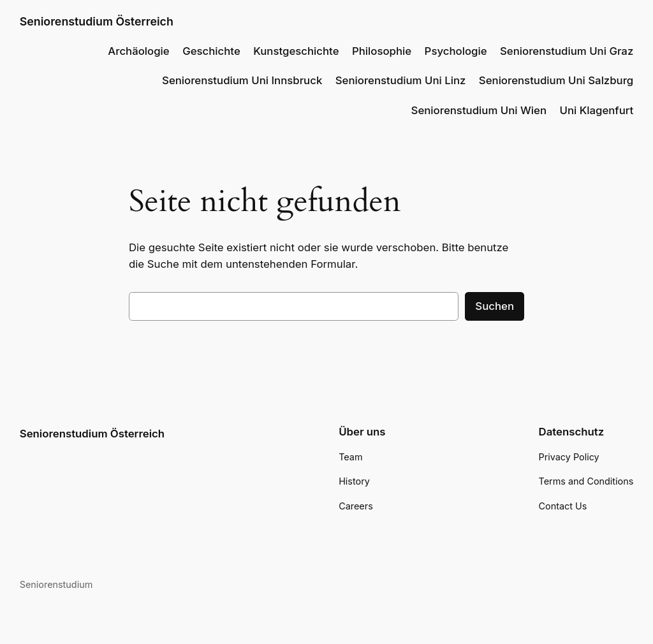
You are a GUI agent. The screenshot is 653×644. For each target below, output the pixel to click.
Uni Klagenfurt (596, 110)
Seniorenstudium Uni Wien (479, 110)
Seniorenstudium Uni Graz (567, 51)
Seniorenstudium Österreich (97, 21)
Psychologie (456, 51)
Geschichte (211, 51)
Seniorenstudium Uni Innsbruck (242, 80)
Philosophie (382, 51)
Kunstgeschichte (296, 51)
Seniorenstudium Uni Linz (401, 80)
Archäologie (138, 51)
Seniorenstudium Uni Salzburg (556, 80)
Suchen (495, 306)
